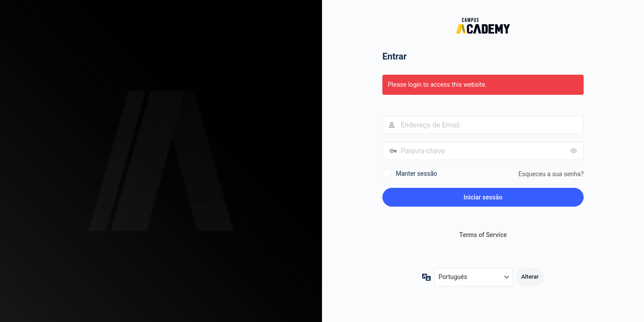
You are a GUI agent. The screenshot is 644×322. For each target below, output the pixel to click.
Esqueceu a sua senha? (551, 174)
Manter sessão (417, 174)
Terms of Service (483, 235)
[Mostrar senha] (575, 151)
